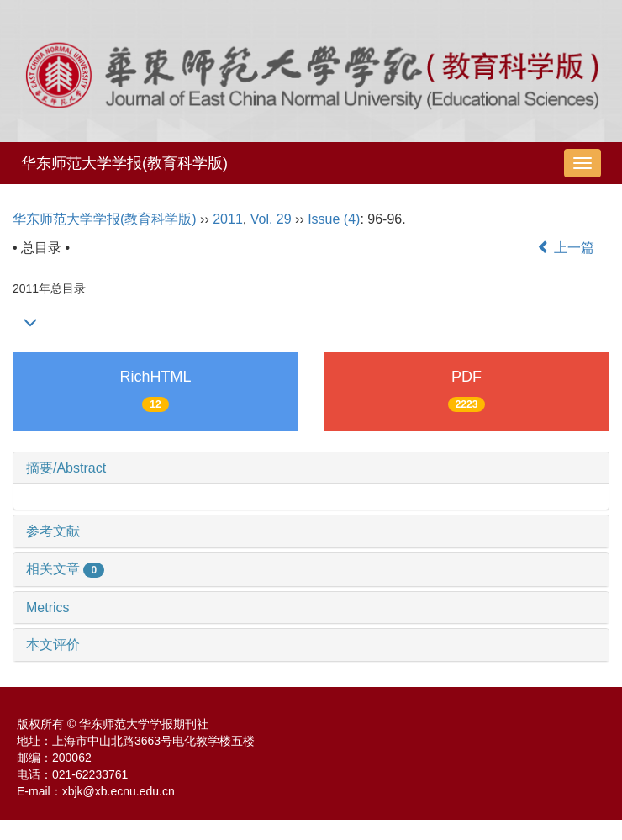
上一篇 (566, 248)
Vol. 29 (271, 219)
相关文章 (65, 569)
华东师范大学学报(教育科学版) (124, 163)
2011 (228, 219)
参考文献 (53, 531)
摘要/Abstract (66, 468)
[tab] (311, 468)
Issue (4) (334, 219)
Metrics (48, 608)
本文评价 (53, 645)
